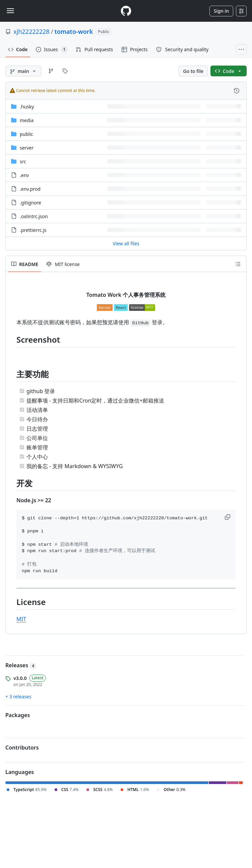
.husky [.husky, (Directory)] (27, 107)
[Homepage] (126, 11)
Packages (18, 715)
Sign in (221, 11)
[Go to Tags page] (65, 71)
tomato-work (74, 31)
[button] (228, 517)
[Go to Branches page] (51, 71)
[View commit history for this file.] (237, 91)
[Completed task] (22, 391)
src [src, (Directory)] (23, 161)
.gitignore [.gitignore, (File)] (30, 203)
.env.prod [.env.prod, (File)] (30, 189)
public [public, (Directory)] (26, 134)
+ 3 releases (18, 697)
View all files (126, 243)
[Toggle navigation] (10, 11)
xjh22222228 (31, 31)
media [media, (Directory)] (27, 120)
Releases (21, 665)
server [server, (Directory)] (27, 148)
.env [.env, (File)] (24, 175)
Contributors (22, 748)
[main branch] (23, 71)
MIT (21, 619)
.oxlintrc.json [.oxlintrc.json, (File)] (34, 216)
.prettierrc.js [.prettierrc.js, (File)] (33, 230)
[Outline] (238, 264)
